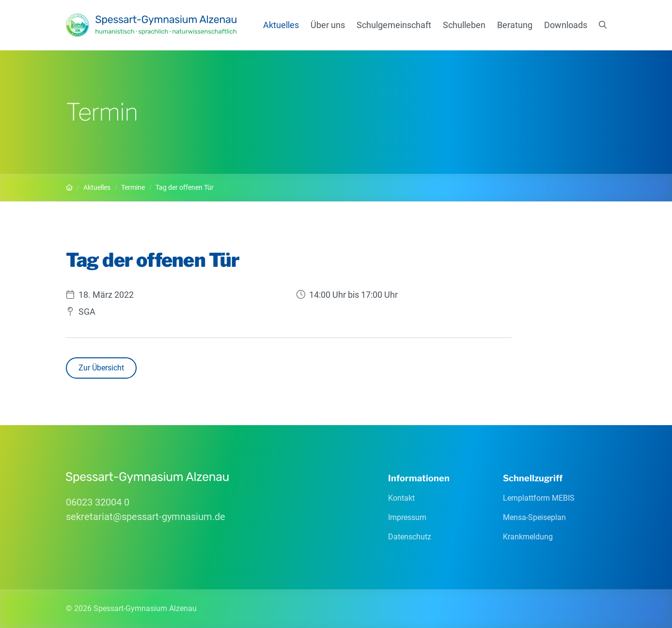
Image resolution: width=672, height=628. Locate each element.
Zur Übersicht (101, 368)
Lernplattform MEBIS (539, 498)
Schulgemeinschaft (394, 25)
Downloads (566, 25)
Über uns (328, 25)
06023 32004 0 (98, 502)
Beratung (515, 25)
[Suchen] (603, 25)
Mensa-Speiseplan (534, 517)
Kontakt (401, 498)
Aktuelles (281, 25)
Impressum (407, 517)
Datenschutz (410, 537)
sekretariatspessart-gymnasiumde (146, 517)
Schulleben (464, 25)
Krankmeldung (528, 537)
